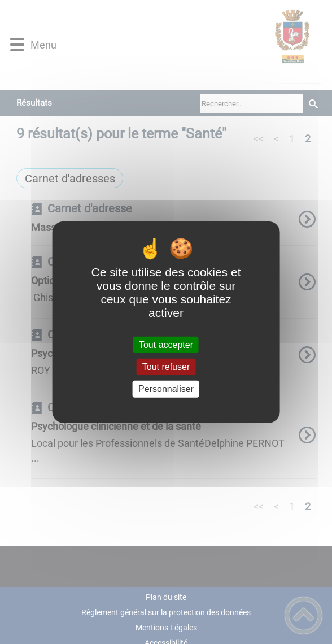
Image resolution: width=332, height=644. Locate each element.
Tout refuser (166, 367)
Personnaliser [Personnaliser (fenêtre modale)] (166, 389)
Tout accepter (166, 345)
